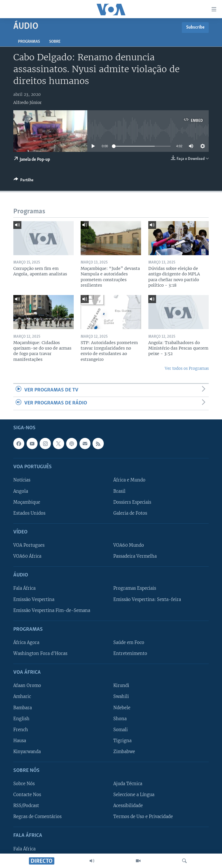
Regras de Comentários (37, 817)
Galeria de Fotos (130, 513)
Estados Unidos (29, 513)
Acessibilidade (128, 806)
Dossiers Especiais (132, 502)
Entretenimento (130, 654)
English (21, 718)
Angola (21, 491)
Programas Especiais (135, 588)
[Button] (24, 181)
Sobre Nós (24, 784)
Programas (29, 42)
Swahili (121, 697)
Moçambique (27, 502)
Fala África (24, 588)
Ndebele (122, 708)
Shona (120, 718)
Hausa (20, 740)
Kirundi (121, 686)
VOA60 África (27, 556)
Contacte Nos (27, 795)
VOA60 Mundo (129, 545)
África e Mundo (129, 480)
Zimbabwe (124, 751)
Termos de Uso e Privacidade (143, 817)
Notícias (22, 480)
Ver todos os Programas (187, 368)
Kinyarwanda (27, 751)
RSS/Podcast (26, 806)
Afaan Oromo (27, 686)
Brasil (119, 491)
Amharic (22, 697)
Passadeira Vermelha (135, 556)
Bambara (23, 708)
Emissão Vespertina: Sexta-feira (147, 599)
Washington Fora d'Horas (40, 654)
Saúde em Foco (129, 642)
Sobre (55, 42)
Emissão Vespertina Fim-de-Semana (52, 610)
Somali (121, 729)
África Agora (26, 642)
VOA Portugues (29, 545)
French (21, 729)
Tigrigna (122, 740)
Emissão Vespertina (34, 599)
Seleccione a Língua (134, 795)
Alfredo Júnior (27, 102)
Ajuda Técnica (128, 784)
